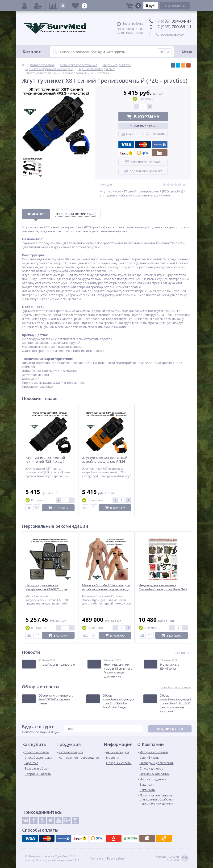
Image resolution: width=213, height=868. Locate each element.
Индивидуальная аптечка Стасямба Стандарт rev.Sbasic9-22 (163, 587)
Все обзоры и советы (176, 687)
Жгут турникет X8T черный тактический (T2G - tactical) (45, 460)
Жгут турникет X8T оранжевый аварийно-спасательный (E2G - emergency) (105, 462)
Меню (187, 52)
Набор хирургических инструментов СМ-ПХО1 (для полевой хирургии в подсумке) (48, 589)
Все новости (182, 653)
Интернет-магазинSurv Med (172, 858)
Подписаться (170, 729)
